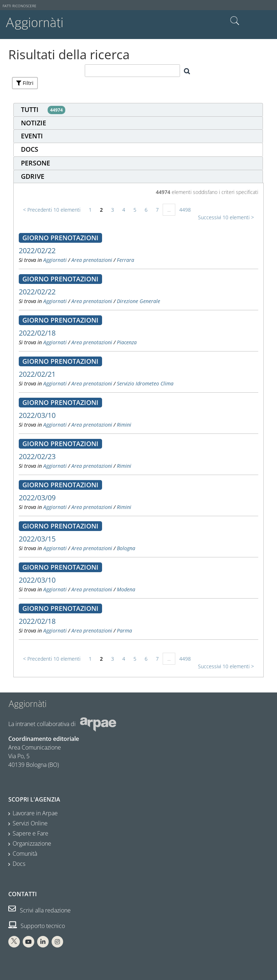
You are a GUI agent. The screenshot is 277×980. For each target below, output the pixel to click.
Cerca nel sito (235, 21)
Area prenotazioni (92, 260)
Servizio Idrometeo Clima (145, 383)
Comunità (25, 854)
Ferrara (126, 260)
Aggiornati (55, 260)
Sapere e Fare (30, 833)
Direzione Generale (138, 301)
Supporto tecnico (37, 926)
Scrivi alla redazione (39, 910)
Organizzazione (32, 843)
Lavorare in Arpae (35, 813)
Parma (124, 631)
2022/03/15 (37, 539)
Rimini (124, 425)
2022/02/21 (37, 374)
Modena (126, 589)
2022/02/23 (37, 456)
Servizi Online (30, 823)
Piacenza (127, 342)
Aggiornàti (34, 23)
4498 (185, 210)
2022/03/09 (37, 498)
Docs (19, 864)
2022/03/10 (37, 415)
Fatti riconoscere (19, 6)
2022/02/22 (37, 251)
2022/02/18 (37, 333)
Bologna (126, 548)
